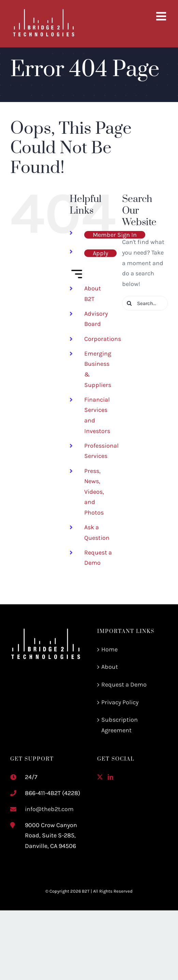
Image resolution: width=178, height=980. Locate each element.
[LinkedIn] (110, 777)
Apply (100, 253)
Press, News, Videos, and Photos (94, 492)
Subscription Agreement (120, 725)
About (110, 667)
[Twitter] (100, 777)
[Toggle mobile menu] (162, 16)
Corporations (103, 339)
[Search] (129, 303)
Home (109, 649)
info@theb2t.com (49, 809)
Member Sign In (115, 235)
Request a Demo (124, 684)
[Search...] (145, 303)
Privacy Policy (120, 702)
